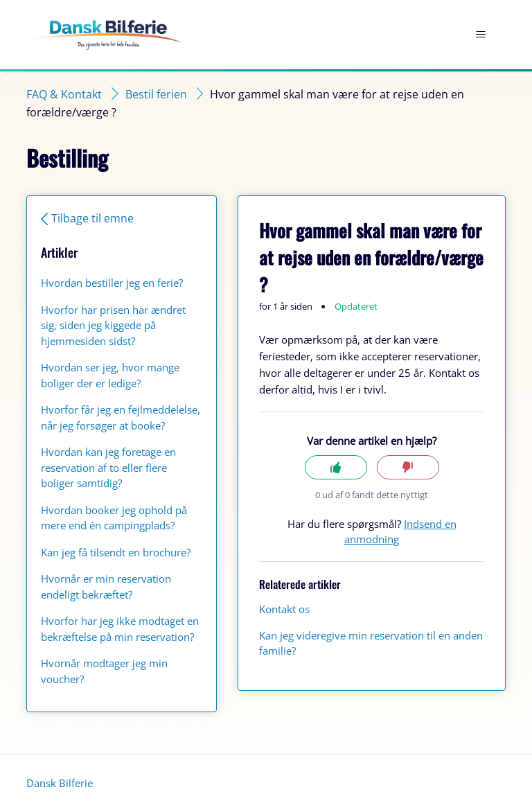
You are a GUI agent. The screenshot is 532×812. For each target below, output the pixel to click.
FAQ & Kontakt (64, 94)
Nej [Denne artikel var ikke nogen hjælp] (408, 467)
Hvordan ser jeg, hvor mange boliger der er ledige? (110, 375)
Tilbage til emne (92, 218)
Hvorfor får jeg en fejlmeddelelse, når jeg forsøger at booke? (121, 417)
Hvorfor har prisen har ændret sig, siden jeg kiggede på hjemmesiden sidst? (113, 325)
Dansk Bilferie (60, 783)
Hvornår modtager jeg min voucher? (104, 671)
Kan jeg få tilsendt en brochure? (116, 552)
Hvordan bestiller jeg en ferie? (112, 283)
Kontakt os (284, 609)
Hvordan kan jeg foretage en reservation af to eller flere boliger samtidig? (108, 467)
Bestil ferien (156, 94)
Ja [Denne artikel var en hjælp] (336, 467)
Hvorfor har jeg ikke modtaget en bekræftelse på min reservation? (120, 629)
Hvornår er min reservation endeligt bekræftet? (106, 586)
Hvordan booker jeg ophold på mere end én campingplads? (114, 518)
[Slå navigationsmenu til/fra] (481, 35)
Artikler (59, 252)
